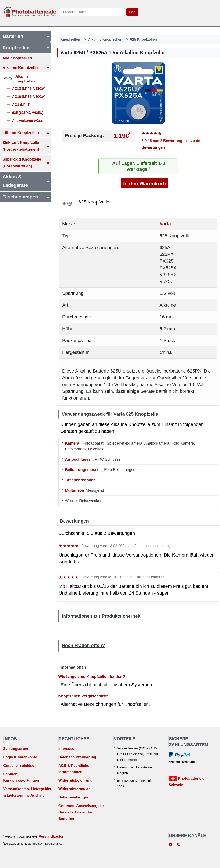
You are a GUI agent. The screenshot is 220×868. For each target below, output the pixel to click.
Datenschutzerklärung (77, 757)
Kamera (72, 443)
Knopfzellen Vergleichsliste (83, 696)
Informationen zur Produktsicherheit (101, 616)
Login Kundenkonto (20, 757)
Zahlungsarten (16, 749)
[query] (92, 12)
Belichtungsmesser (83, 470)
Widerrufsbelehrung (75, 780)
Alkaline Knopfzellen (105, 39)
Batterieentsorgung (75, 797)
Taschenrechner (80, 480)
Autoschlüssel (78, 459)
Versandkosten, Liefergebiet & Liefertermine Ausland (27, 792)
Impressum (68, 749)
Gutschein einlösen (20, 766)
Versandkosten (52, 836)
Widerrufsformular (74, 789)
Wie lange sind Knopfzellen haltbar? (92, 676)
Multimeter (75, 490)
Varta (165, 224)
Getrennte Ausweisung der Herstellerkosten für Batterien (81, 812)
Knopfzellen (70, 39)
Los (132, 12)
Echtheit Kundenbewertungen (21, 777)
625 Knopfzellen (144, 39)
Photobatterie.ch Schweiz (188, 781)
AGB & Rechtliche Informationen (74, 769)
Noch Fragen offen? (83, 645)
